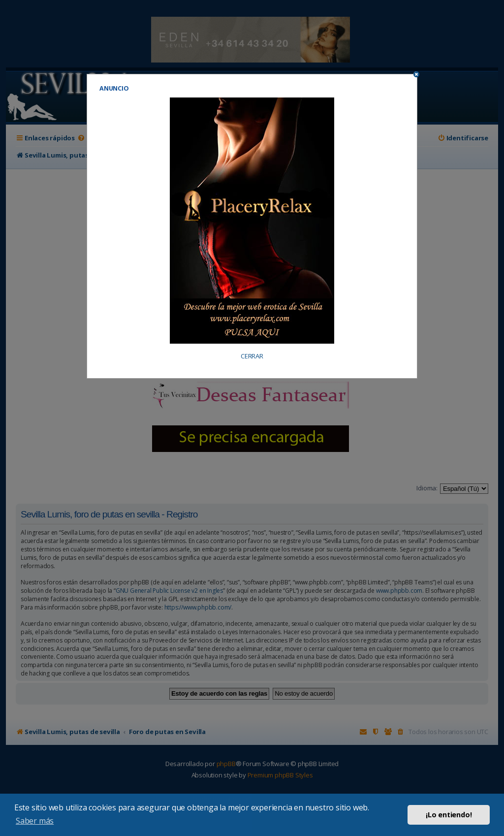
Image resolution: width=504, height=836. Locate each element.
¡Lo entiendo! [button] (449, 815)
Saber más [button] (35, 821)
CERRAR (252, 356)
